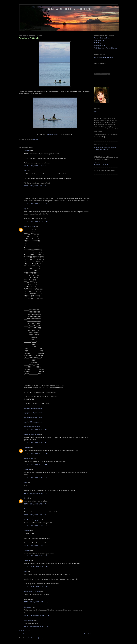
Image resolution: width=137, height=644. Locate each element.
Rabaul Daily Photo (69, 9)
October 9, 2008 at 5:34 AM (36, 429)
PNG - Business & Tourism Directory (105, 48)
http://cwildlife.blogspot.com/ (33, 422)
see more (106, 164)
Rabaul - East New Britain (102, 38)
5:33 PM (35, 140)
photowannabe (29, 458)
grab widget (98, 164)
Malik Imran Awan (29, 226)
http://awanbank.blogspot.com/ (34, 408)
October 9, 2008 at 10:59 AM (36, 453)
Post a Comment (24, 631)
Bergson (26, 509)
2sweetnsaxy (28, 607)
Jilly (25, 209)
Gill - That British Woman (32, 591)
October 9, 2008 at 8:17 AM (36, 443)
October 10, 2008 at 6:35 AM (36, 587)
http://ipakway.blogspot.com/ (33, 417)
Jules (25, 171)
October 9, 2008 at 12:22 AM (36, 204)
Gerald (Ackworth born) (31, 434)
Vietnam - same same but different (105, 147)
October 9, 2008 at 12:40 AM (36, 221)
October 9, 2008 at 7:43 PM (36, 493)
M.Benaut (27, 151)
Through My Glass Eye (53, 134)
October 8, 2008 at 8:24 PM (36, 166)
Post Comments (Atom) (35, 638)
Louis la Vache (28, 620)
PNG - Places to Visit (101, 41)
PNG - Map (97, 43)
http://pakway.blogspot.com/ (33, 413)
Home (55, 634)
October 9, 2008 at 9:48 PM (36, 556)
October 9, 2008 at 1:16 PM (36, 464)
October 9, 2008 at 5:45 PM (36, 478)
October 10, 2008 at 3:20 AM (36, 566)
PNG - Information (100, 45)
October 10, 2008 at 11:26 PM (37, 615)
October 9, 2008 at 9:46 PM (36, 526)
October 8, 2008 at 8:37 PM (36, 186)
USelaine (27, 469)
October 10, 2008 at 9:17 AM (36, 602)
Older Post (87, 634)
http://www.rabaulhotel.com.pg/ (104, 57)
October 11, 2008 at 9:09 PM (36, 626)
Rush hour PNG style (29, 38)
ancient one (28, 191)
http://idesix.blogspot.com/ (32, 427)
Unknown (27, 448)
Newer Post (23, 634)
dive (25, 498)
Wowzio (96, 162)
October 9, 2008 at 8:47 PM (36, 504)
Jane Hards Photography (32, 520)
